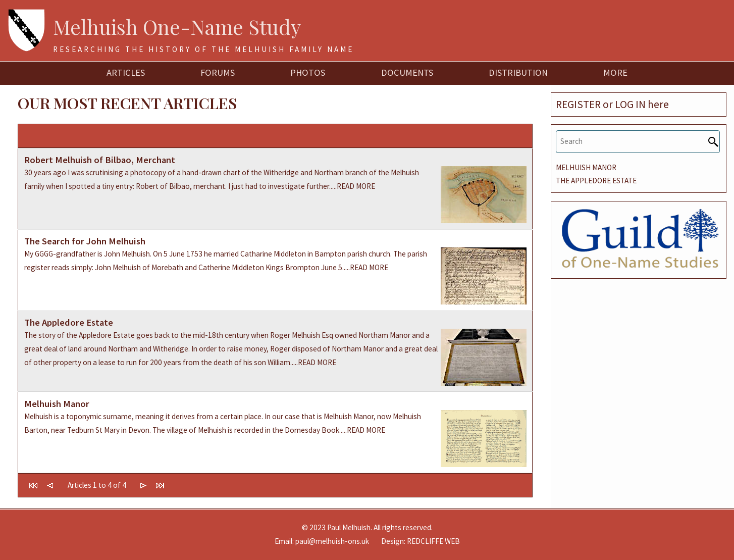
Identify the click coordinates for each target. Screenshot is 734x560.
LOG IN (630, 104)
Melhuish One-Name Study (177, 27)
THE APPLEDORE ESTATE (596, 181)
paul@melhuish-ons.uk (332, 541)
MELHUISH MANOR (586, 167)
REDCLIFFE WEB (433, 541)
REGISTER (578, 104)
